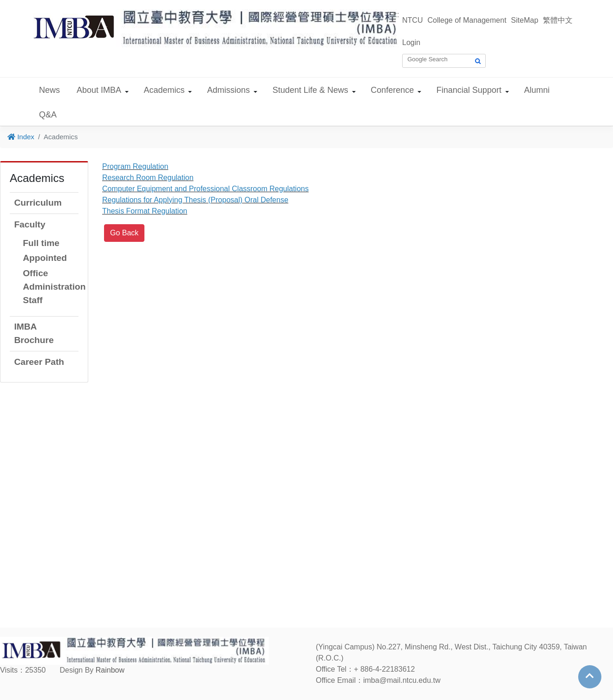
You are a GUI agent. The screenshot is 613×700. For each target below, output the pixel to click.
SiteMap (525, 20)
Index (21, 137)
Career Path (39, 362)
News (49, 90)
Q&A (48, 115)
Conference (392, 90)
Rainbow (110, 670)
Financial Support (469, 90)
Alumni (537, 90)
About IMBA (99, 90)
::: (396, 15)
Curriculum (38, 203)
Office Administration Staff (54, 287)
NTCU (412, 20)
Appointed (45, 258)
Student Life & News (310, 90)
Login (411, 42)
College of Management (467, 20)
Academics (164, 90)
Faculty (29, 224)
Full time (41, 243)
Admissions (228, 90)
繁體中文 (558, 20)
